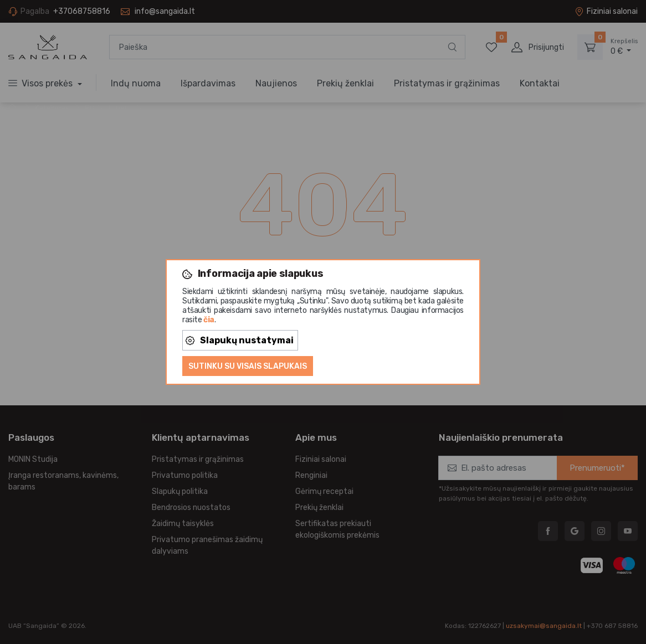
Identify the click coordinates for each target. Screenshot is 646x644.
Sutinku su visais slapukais (248, 366)
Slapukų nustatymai (240, 340)
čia (209, 320)
